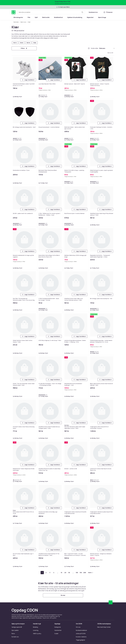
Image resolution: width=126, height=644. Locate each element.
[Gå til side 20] (65, 573)
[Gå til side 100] (77, 573)
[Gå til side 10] (61, 573)
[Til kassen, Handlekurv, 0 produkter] (108, 12)
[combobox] (51, 12)
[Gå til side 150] (81, 573)
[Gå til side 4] (54, 573)
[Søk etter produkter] (82, 12)
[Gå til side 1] (42, 573)
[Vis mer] (63, 595)
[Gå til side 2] (46, 573)
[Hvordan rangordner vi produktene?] (89, 48)
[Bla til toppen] (111, 602)
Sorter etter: (95, 48)
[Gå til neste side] (91, 573)
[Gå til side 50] (69, 573)
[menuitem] (18, 17)
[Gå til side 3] (50, 573)
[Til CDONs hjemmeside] (14, 12)
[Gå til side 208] (85, 573)
